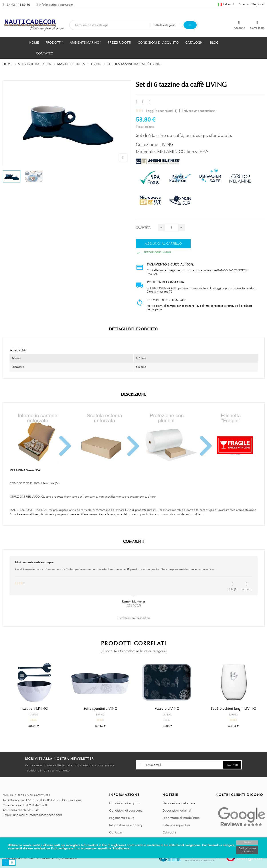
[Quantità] (171, 228)
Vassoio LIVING (167, 709)
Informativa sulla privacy (126, 825)
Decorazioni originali (177, 810)
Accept (247, 843)
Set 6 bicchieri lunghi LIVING (233, 709)
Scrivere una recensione (199, 111)
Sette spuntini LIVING (100, 709)
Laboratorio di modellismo (181, 818)
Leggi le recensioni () (162, 111)
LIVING (34, 715)
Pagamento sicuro (122, 818)
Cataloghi (169, 832)
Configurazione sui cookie (247, 850)
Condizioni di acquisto (125, 803)
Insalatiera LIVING (34, 709)
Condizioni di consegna (126, 810)
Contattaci (116, 832)
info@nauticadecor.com (56, 5)
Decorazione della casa (179, 803)
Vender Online (39, 858)
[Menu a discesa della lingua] (226, 4)
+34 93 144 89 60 (17, 5)
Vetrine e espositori (176, 825)
